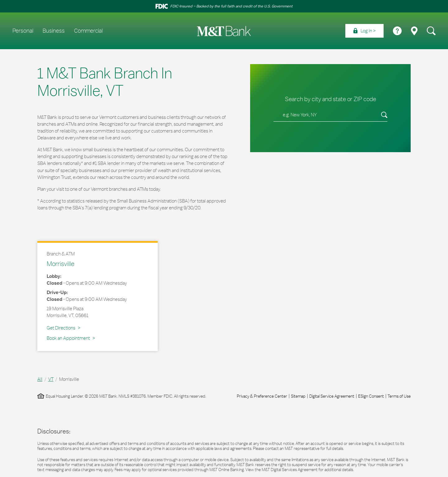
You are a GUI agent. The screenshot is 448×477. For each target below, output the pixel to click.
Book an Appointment (68, 338)
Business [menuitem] (54, 31)
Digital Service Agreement (332, 396)
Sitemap (298, 396)
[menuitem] (364, 31)
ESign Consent (371, 396)
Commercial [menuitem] (88, 31)
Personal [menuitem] (23, 31)
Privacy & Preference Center (262, 396)
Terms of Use (399, 396)
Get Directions (63, 328)
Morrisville (61, 264)
